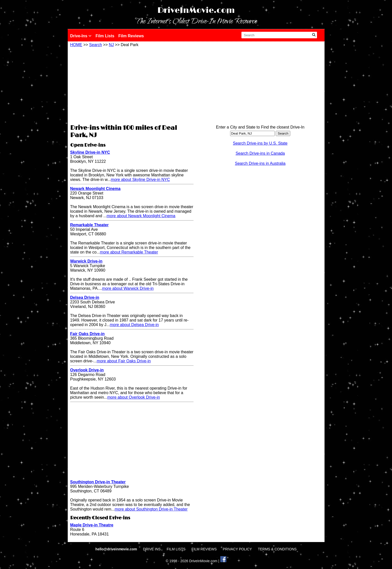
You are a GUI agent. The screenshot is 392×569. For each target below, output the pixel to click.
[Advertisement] (132, 85)
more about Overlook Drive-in (134, 397)
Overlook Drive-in (87, 370)
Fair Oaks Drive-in (87, 334)
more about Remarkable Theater (129, 252)
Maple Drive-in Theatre (92, 525)
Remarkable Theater (90, 225)
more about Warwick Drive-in (128, 288)
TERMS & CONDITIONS (277, 549)
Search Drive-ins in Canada (260, 153)
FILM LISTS (176, 549)
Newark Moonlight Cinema (95, 189)
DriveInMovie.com (196, 10)
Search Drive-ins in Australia (260, 163)
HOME (76, 45)
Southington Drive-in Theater (98, 482)
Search (96, 45)
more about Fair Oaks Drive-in (124, 361)
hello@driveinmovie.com (117, 549)
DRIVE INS (152, 549)
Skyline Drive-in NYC (90, 152)
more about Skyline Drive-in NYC (140, 180)
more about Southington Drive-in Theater (151, 509)
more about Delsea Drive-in (134, 325)
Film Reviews (131, 36)
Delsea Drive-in (85, 297)
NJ (111, 45)
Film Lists (105, 36)
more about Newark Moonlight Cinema (141, 216)
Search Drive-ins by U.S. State (260, 143)
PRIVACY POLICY (237, 549)
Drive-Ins (81, 36)
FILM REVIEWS (204, 549)
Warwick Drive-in (86, 261)
